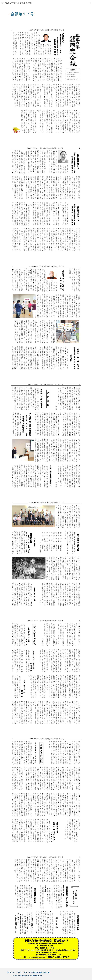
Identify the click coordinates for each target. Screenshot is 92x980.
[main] (39, 13)
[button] (2, 3)
